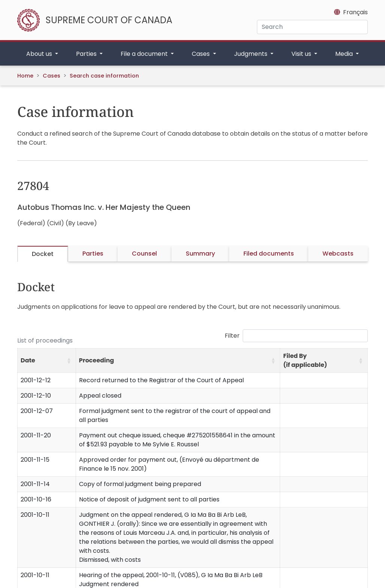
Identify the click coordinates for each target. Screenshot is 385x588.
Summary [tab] (200, 254)
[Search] (312, 27)
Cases (51, 76)
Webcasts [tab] (338, 254)
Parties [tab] (93, 254)
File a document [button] (145, 54)
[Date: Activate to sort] (47, 361)
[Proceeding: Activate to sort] (178, 361)
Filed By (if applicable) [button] (305, 360)
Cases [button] (201, 54)
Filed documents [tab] (269, 254)
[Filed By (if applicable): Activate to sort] (324, 361)
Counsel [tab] (144, 254)
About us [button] (40, 54)
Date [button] (28, 360)
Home (25, 76)
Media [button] (345, 54)
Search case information (104, 76)
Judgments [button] (251, 54)
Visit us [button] (302, 54)
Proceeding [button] (97, 360)
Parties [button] (87, 54)
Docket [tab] (43, 254)
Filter (232, 336)
